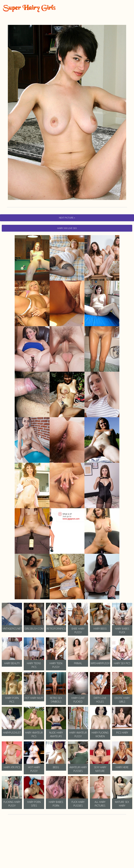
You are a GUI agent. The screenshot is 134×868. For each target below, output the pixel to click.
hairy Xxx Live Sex (67, 228)
